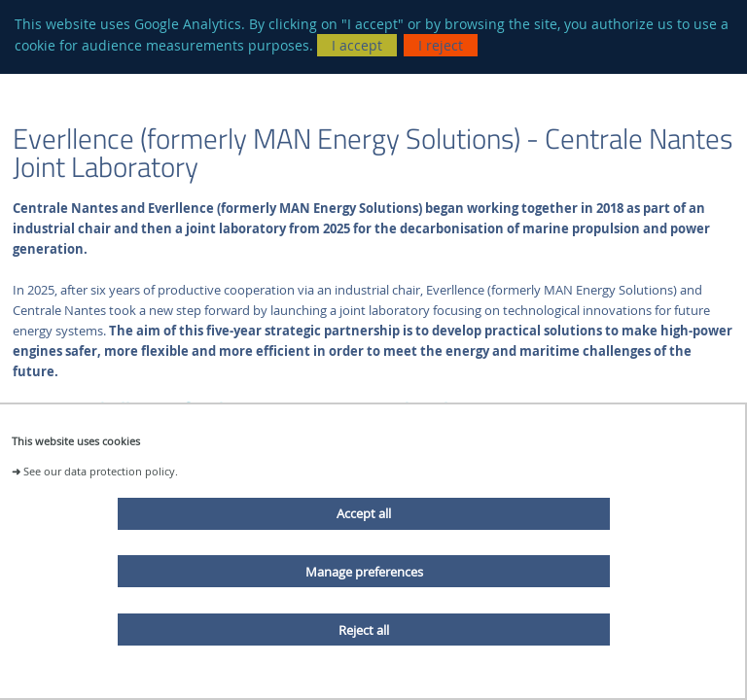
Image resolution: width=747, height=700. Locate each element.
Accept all (364, 513)
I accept (357, 45)
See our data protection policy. (101, 471)
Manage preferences (364, 572)
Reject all (364, 630)
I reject (441, 45)
